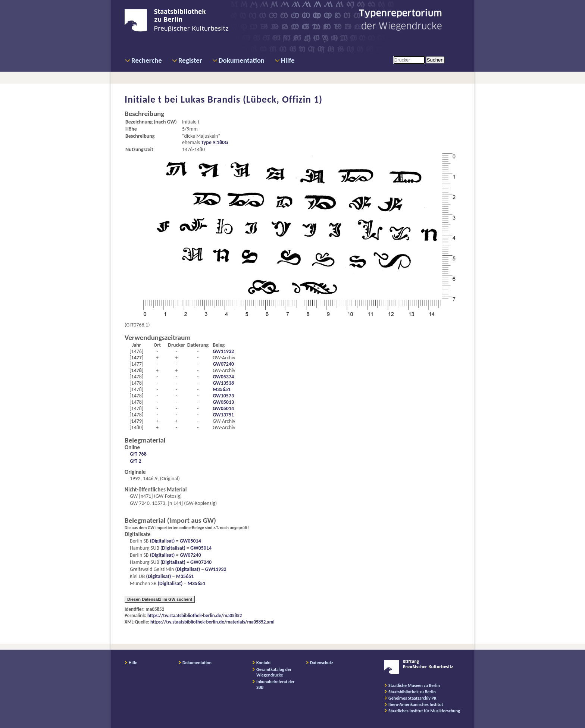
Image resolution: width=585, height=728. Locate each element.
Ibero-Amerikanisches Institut (416, 704)
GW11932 (223, 351)
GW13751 (223, 415)
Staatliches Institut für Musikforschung (424, 711)
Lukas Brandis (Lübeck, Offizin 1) (251, 99)
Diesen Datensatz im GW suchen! (160, 599)
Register (190, 60)
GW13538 (223, 383)
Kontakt (264, 663)
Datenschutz (322, 663)
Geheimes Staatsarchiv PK (412, 698)
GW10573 (223, 396)
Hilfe (288, 60)
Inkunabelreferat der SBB (276, 685)
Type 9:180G (215, 142)
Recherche (147, 60)
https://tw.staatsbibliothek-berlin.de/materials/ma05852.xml (212, 622)
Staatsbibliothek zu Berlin (412, 692)
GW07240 (223, 364)
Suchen (435, 60)
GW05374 (223, 377)
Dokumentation (242, 60)
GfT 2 (136, 461)
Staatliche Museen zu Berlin (414, 685)
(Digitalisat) (162, 541)
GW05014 (223, 408)
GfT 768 (138, 454)
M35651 (222, 389)
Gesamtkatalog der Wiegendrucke (274, 672)
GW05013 (223, 402)
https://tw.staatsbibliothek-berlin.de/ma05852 (195, 615)
